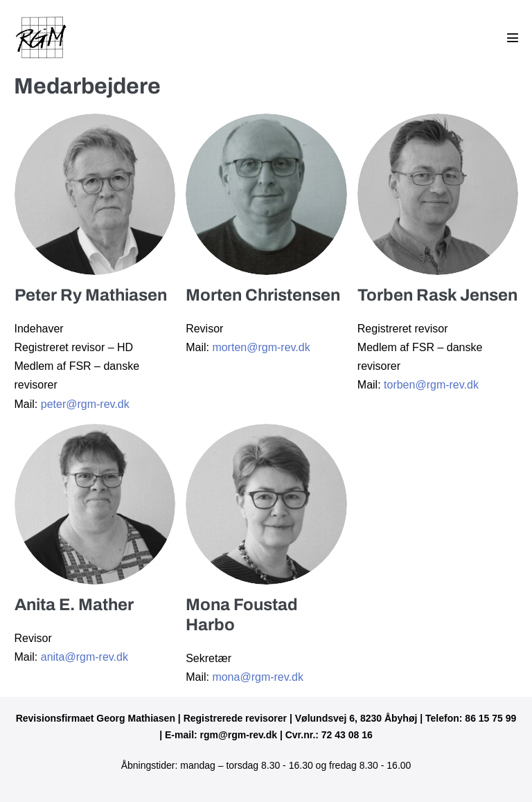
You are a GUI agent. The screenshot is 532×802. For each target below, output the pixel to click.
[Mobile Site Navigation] (513, 37)
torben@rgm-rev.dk (431, 385)
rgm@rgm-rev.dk (239, 735)
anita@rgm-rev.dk (85, 657)
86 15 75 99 (490, 718)
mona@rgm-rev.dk (258, 677)
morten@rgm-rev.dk (261, 347)
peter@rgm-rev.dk (85, 404)
